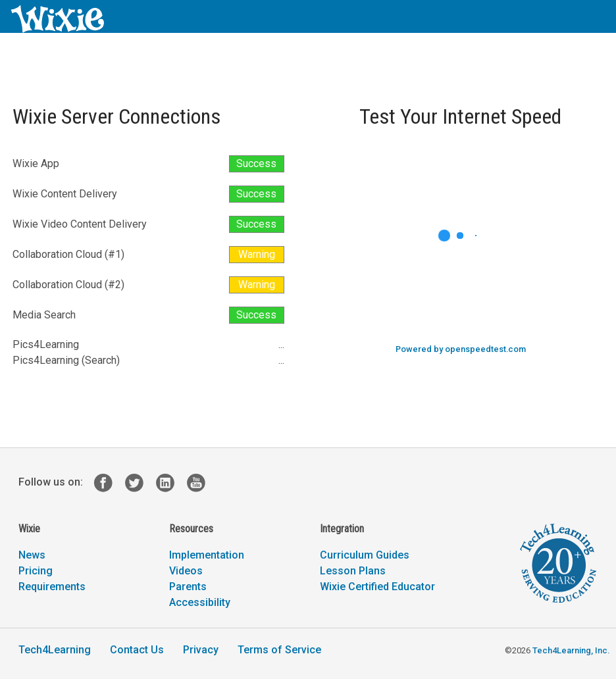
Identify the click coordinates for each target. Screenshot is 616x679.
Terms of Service (279, 650)
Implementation (207, 555)
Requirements (52, 587)
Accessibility (200, 602)
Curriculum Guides (365, 555)
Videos (186, 571)
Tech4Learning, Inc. (571, 650)
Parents (188, 587)
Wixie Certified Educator (377, 587)
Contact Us (137, 650)
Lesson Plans (353, 571)
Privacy (201, 650)
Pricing (36, 571)
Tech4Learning (55, 650)
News (32, 555)
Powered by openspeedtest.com (461, 349)
